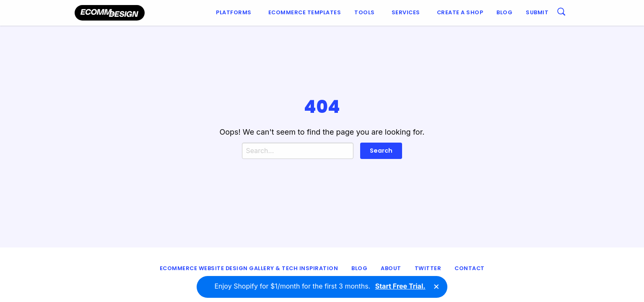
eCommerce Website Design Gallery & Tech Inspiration (249, 268)
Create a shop (460, 12)
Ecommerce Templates (305, 12)
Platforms (234, 12)
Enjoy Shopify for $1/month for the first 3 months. (320, 286)
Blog (504, 12)
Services (406, 12)
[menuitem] (235, 13)
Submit (537, 12)
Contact (470, 268)
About (391, 268)
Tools (365, 12)
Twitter (428, 268)
